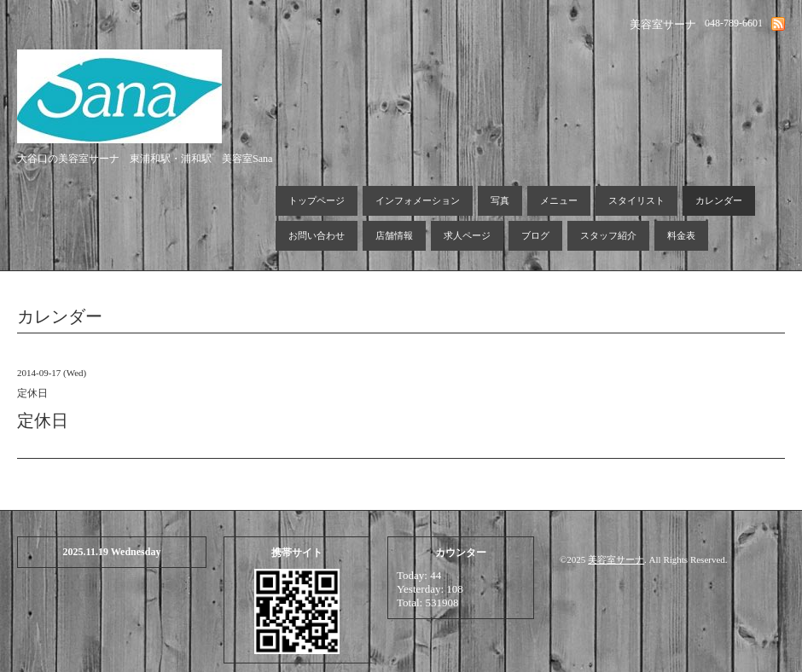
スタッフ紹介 (608, 235)
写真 (500, 200)
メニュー (559, 200)
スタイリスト (636, 200)
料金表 (681, 235)
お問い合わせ (317, 235)
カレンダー (719, 200)
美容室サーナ (616, 559)
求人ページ (467, 235)
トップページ (317, 200)
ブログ (535, 235)
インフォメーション (418, 200)
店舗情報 (394, 235)
